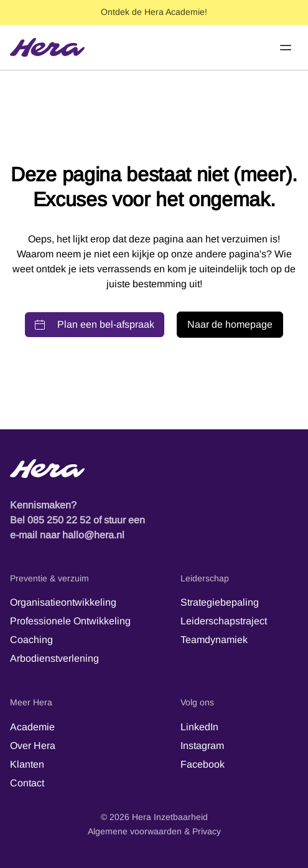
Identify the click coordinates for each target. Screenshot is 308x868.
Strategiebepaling (220, 602)
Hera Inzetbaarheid (170, 817)
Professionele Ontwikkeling (70, 621)
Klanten (27, 764)
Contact (27, 783)
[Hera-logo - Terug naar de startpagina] (154, 469)
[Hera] (47, 47)
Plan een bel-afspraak (95, 324)
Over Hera (33, 746)
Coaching (31, 640)
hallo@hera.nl (93, 535)
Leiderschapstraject (224, 621)
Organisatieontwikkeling (63, 602)
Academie (32, 727)
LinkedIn (199, 727)
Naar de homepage (230, 324)
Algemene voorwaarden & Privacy (154, 831)
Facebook (203, 764)
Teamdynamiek (214, 640)
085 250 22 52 (59, 520)
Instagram (202, 746)
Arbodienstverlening (54, 658)
